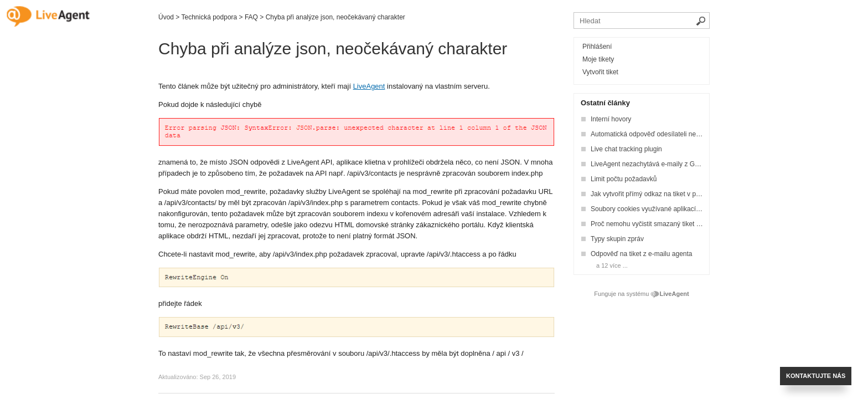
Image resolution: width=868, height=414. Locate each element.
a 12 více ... (612, 265)
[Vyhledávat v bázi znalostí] (642, 21)
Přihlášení (597, 47)
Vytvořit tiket (600, 72)
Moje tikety (598, 59)
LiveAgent (369, 86)
